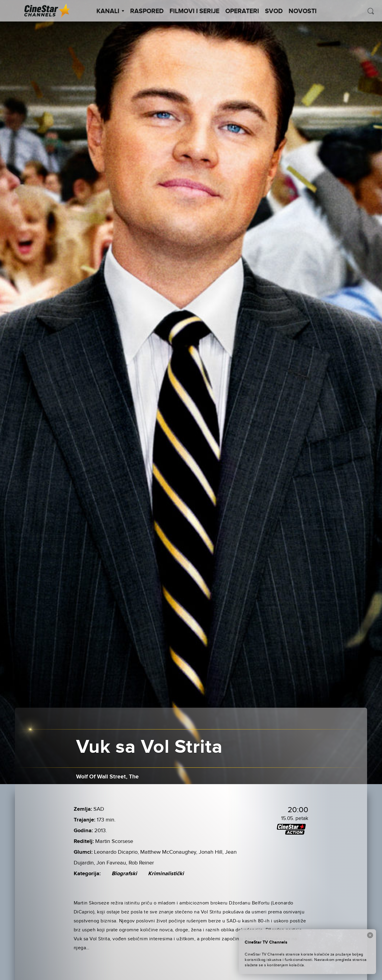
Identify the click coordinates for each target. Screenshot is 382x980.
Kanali (110, 11)
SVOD (274, 11)
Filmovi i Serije (194, 11)
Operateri (242, 11)
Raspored (147, 11)
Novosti (303, 11)
